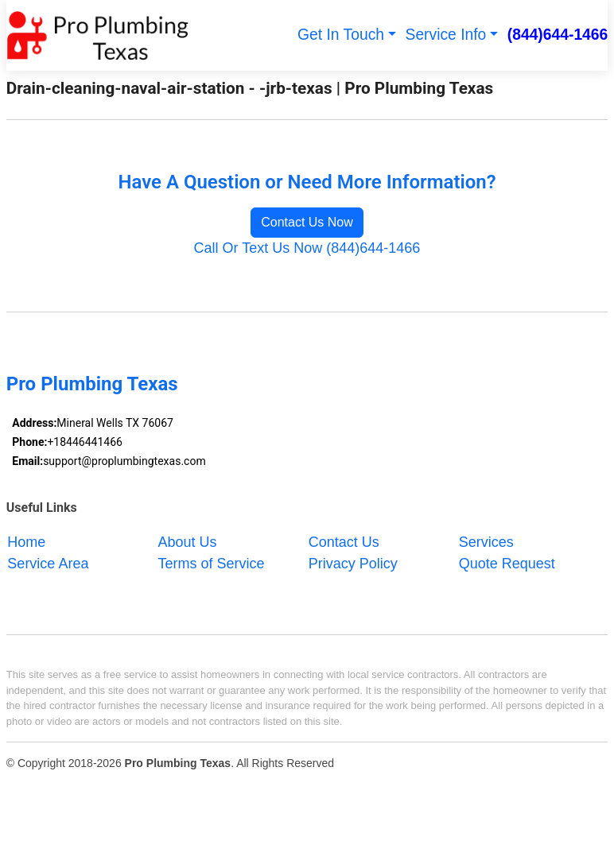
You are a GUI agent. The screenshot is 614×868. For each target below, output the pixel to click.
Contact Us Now (307, 222)
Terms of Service (212, 563)
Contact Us (344, 541)
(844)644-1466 (558, 35)
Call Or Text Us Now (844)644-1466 (307, 248)
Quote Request (507, 563)
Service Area (48, 563)
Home (26, 541)
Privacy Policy (353, 563)
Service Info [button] (446, 35)
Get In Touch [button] (341, 35)
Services (486, 541)
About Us (188, 541)
